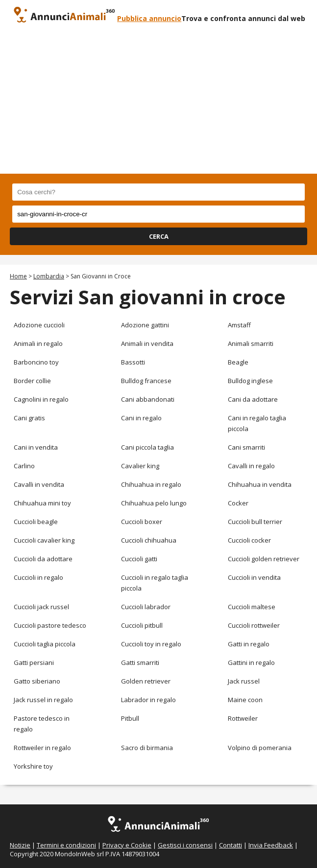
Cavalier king (140, 466)
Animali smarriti (251, 343)
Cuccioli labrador (146, 607)
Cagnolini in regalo (41, 399)
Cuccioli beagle (36, 522)
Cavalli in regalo (251, 466)
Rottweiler (243, 718)
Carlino (24, 466)
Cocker (238, 503)
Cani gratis (29, 418)
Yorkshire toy (33, 766)
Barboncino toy (36, 362)
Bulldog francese (146, 381)
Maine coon (245, 700)
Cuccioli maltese (252, 607)
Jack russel (244, 681)
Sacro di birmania (147, 748)
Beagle (238, 362)
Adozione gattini (145, 325)
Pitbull (130, 718)
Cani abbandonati (148, 399)
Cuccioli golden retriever (264, 559)
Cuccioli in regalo (38, 577)
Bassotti (133, 362)
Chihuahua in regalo (151, 484)
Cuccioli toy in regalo (151, 644)
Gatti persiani (34, 662)
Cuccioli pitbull (142, 625)
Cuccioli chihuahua (149, 540)
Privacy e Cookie (127, 845)
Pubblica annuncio (149, 18)
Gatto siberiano (37, 681)
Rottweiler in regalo (42, 748)
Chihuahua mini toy (42, 503)
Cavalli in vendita (39, 484)
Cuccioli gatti (139, 559)
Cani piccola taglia (147, 447)
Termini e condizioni (66, 845)
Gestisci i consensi (185, 845)
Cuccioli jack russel (41, 607)
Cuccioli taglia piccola (45, 644)
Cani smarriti (246, 447)
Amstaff (239, 325)
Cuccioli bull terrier (255, 522)
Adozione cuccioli (39, 325)
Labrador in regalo (148, 700)
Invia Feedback (271, 845)
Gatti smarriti (140, 662)
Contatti (231, 845)
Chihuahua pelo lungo (154, 503)
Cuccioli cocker (249, 540)
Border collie (32, 381)
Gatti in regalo (249, 644)
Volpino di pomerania (260, 748)
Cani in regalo (141, 418)
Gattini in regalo (251, 662)
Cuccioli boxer (142, 522)
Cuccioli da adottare (43, 559)
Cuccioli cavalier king (44, 540)
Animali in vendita (147, 343)
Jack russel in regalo (43, 700)
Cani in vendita (36, 447)
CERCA (159, 236)
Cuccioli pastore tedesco (50, 625)
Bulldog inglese (250, 381)
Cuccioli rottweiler (254, 625)
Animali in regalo (38, 343)
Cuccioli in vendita (254, 577)
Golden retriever (146, 681)
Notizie (20, 845)
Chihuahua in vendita (260, 484)
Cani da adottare (253, 399)
